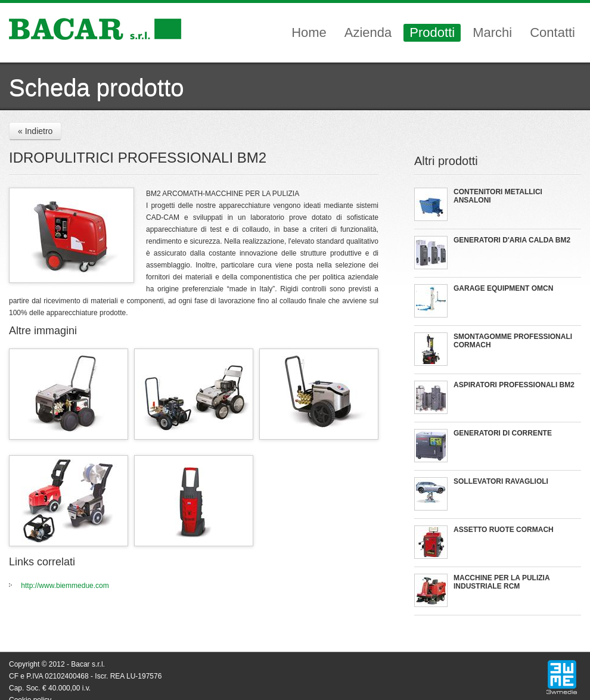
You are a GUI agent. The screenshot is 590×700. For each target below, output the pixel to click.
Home (309, 32)
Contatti (552, 32)
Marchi (492, 32)
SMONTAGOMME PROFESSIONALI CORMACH (513, 341)
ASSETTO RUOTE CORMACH (504, 530)
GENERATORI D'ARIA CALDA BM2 (512, 240)
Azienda (368, 32)
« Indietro (35, 131)
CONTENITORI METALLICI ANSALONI (498, 196)
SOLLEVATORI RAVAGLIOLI (501, 481)
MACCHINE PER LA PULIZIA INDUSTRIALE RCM (501, 582)
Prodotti (432, 32)
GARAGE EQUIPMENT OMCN (503, 288)
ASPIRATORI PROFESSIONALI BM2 (514, 385)
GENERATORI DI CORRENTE (503, 433)
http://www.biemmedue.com (65, 586)
